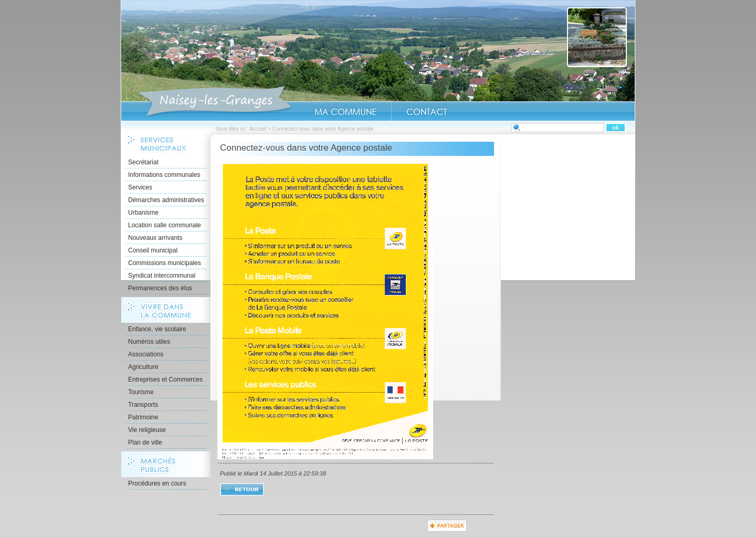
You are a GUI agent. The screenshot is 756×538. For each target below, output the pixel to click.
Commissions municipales (165, 263)
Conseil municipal (153, 250)
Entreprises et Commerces (165, 379)
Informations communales (164, 175)
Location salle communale (165, 225)
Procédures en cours (157, 483)
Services (140, 187)
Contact (427, 112)
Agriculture (143, 367)
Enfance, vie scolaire (157, 329)
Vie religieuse (147, 430)
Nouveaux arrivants (155, 238)
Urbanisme (143, 213)
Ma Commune (345, 112)
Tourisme (141, 392)
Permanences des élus (160, 288)
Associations (146, 354)
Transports (143, 405)
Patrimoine (143, 417)
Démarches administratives (166, 200)
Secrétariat (143, 162)
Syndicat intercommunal (162, 276)
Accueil (214, 102)
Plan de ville (145, 442)
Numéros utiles (149, 342)
